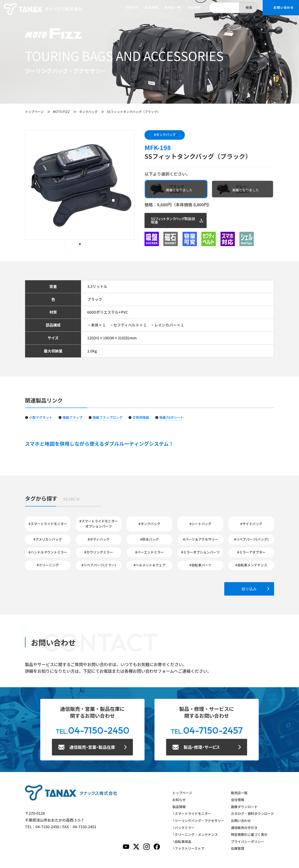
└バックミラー (183, 828)
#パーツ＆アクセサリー (200, 539)
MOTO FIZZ (61, 112)
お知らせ (132, 7)
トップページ (34, 112)
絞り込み (249, 589)
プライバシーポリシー (248, 841)
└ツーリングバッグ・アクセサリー (198, 821)
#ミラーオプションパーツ (200, 552)
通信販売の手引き (244, 828)
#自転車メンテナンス (251, 565)
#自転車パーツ (200, 565)
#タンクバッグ (165, 135)
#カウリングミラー (99, 552)
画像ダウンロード (244, 807)
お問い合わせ (241, 821)
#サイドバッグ (251, 524)
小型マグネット (41, 417)
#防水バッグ (149, 539)
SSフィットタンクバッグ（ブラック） (134, 112)
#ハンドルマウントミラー (48, 552)
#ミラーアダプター (251, 552)
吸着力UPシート (172, 417)
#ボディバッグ (99, 539)
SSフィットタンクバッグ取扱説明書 (173, 220)
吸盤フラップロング (108, 417)
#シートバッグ (200, 524)
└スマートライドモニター (192, 813)
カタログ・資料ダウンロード (252, 813)
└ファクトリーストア (188, 848)
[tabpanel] (80, 185)
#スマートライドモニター (48, 524)
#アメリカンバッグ (48, 539)
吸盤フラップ (72, 417)
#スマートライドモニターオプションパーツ (99, 524)
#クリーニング (48, 565)
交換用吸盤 (141, 417)
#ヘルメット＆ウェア (149, 565)
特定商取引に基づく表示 (249, 834)
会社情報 (194, 7)
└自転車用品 (182, 841)
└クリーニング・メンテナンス (195, 834)
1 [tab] (80, 244)
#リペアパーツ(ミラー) (99, 565)
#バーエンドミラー (149, 552)
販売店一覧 (173, 7)
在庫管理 (238, 848)
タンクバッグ (88, 112)
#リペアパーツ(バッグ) (251, 539)
